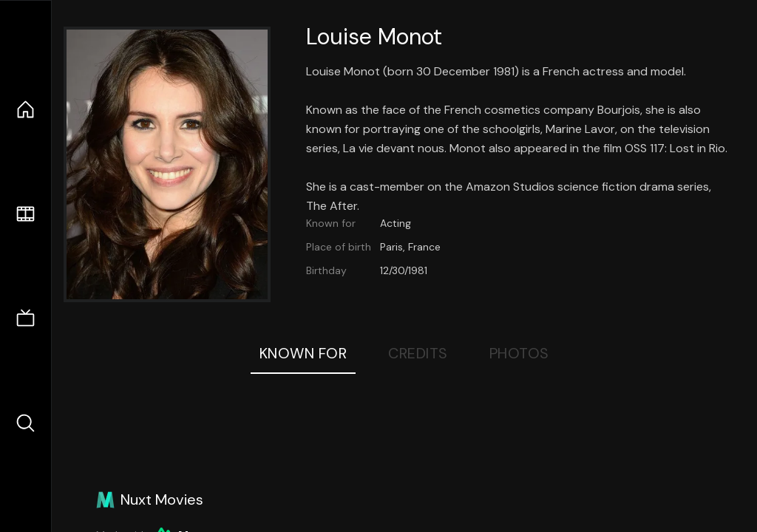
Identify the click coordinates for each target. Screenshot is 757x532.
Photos (519, 353)
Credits (418, 353)
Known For (303, 353)
